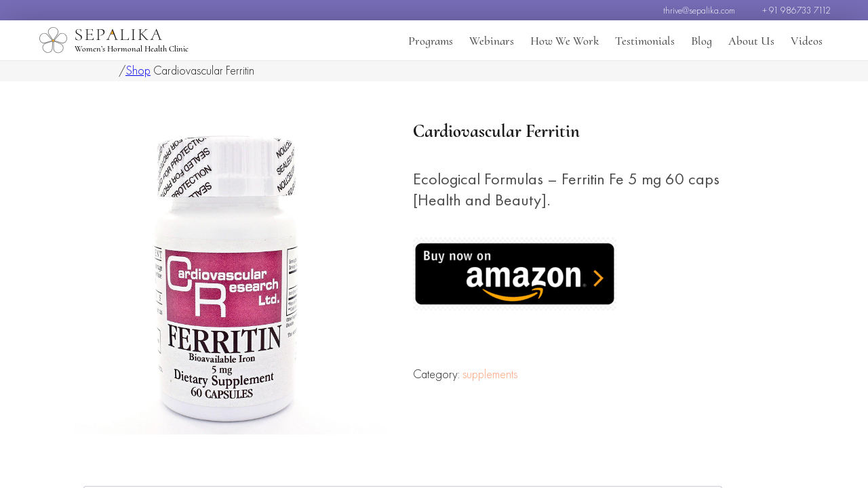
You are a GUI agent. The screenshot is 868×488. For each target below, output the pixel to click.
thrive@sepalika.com (699, 10)
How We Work (565, 41)
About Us (751, 41)
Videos (807, 41)
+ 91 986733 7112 (796, 10)
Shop (138, 70)
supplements (490, 412)
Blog (702, 41)
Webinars (492, 41)
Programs (431, 41)
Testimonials (645, 41)
